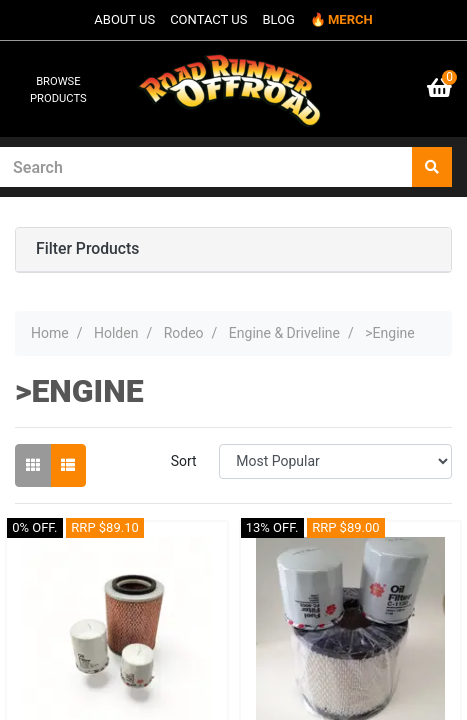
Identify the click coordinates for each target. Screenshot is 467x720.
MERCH (350, 19)
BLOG (278, 19)
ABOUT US (124, 19)
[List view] (68, 465)
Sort (184, 461)
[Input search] (206, 167)
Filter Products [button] (87, 249)
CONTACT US (208, 19)
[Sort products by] (335, 461)
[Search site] (432, 167)
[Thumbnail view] (33, 465)
